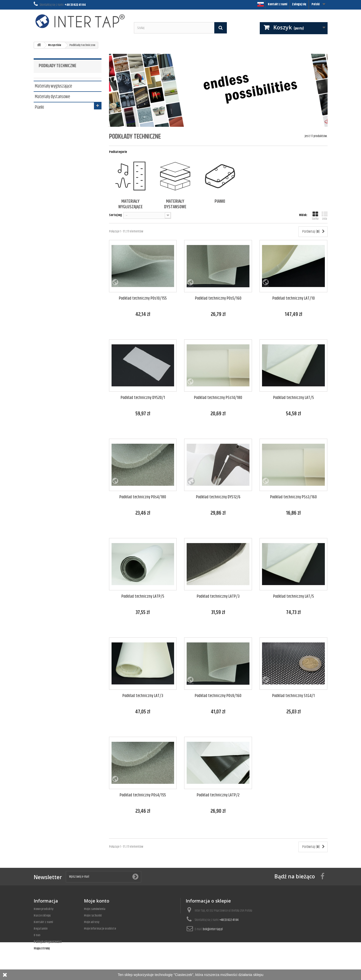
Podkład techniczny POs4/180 (143, 497)
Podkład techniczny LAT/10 (294, 298)
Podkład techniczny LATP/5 (143, 597)
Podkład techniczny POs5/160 (218, 298)
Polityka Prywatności (47, 942)
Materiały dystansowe (53, 96)
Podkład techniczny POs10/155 (143, 298)
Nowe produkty (44, 909)
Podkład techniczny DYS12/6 (218, 497)
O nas (37, 935)
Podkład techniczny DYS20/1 (143, 398)
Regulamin (41, 929)
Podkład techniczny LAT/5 (293, 398)
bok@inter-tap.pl (213, 929)
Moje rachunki (93, 916)
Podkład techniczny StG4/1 (293, 696)
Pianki (39, 107)
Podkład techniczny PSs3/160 (293, 497)
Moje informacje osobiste (100, 929)
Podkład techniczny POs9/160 (218, 696)
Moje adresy (92, 922)
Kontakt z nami (277, 4)
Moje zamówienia (95, 909)
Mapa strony (42, 948)
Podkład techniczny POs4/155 (143, 795)
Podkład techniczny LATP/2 (218, 795)
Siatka (315, 216)
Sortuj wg (115, 215)
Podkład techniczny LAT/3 (143, 696)
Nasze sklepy (42, 916)
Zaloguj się (299, 4)
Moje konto (97, 901)
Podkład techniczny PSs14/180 (218, 398)
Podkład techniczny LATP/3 (218, 597)
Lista (325, 216)
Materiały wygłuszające (54, 86)
